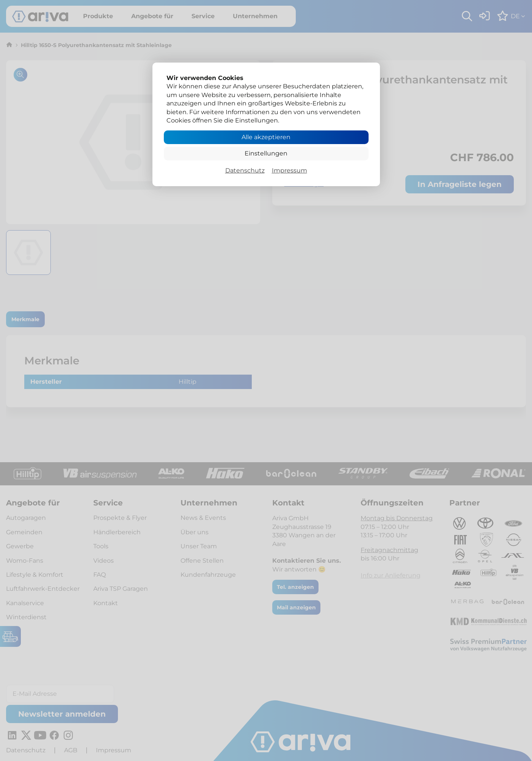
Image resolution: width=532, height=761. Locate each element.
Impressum (290, 170)
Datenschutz (245, 170)
